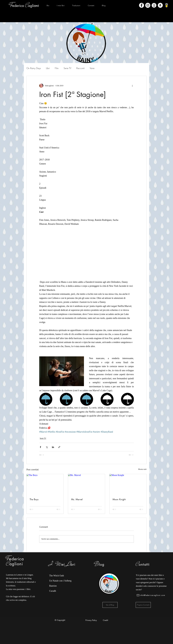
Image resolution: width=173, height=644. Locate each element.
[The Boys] (45, 484)
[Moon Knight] (128, 484)
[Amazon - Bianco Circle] (160, 5)
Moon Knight (119, 499)
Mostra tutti (142, 469)
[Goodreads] (154, 5)
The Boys (34, 499)
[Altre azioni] (132, 86)
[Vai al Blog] (110, 605)
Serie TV (67, 68)
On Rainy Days (34, 68)
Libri (48, 68)
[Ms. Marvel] (87, 484)
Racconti (80, 68)
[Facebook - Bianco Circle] (142, 5)
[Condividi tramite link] (59, 447)
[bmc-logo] (167, 5)
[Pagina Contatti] (143, 605)
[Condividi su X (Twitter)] (47, 447)
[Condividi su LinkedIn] (53, 447)
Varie (92, 68)
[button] (61, 5)
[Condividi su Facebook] (40, 447)
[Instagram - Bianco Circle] (148, 5)
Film (57, 68)
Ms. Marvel (77, 499)
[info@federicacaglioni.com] (151, 595)
